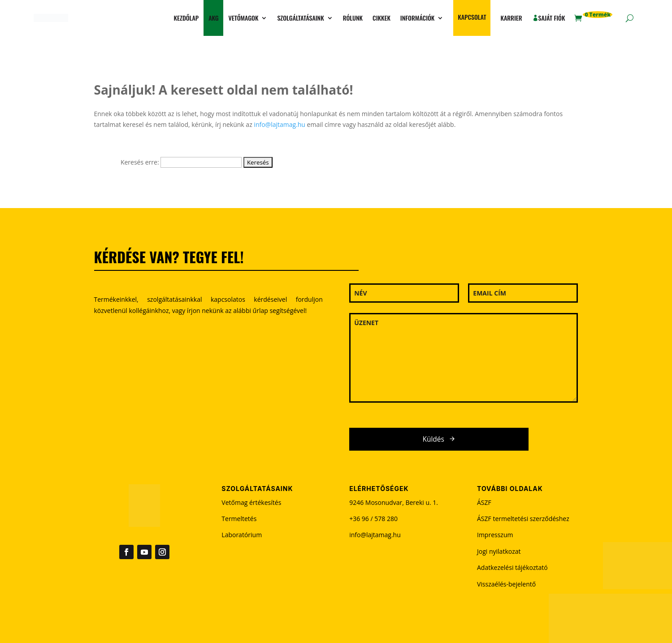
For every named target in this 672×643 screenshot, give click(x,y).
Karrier (511, 18)
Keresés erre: (140, 162)
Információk (417, 18)
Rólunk (353, 18)
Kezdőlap (186, 18)
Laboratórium (242, 535)
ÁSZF (484, 502)
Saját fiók (552, 18)
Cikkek (382, 18)
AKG (213, 18)
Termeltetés (239, 519)
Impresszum (495, 535)
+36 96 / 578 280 (373, 519)
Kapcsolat (472, 17)
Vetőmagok (243, 18)
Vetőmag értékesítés (251, 502)
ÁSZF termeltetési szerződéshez (523, 519)
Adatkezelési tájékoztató (512, 567)
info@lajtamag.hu (280, 124)
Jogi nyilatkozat (499, 551)
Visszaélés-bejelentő (506, 584)
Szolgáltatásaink (300, 18)
